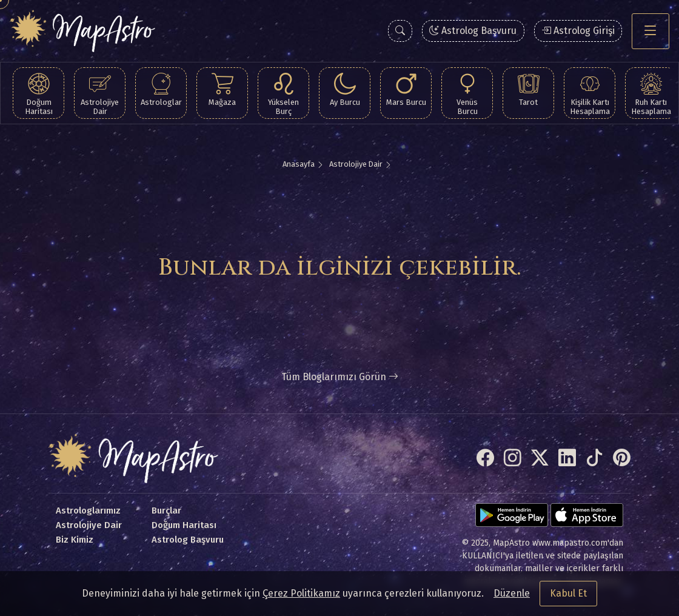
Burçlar (166, 511)
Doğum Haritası (184, 525)
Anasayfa (299, 164)
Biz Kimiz (75, 540)
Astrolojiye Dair (356, 164)
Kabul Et (568, 593)
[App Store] (587, 515)
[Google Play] (512, 515)
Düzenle (512, 593)
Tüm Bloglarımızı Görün (340, 377)
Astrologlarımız (88, 511)
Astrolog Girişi (578, 31)
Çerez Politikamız (301, 593)
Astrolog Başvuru (473, 31)
